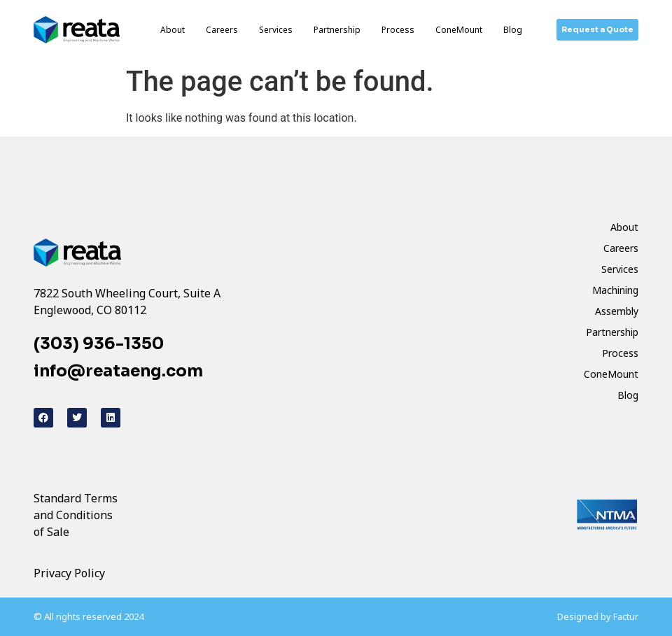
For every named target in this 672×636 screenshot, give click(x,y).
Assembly (617, 311)
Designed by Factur (598, 616)
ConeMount (459, 30)
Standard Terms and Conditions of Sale (76, 515)
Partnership (337, 30)
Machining (615, 290)
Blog (513, 30)
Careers (222, 30)
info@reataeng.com (118, 371)
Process (398, 30)
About (173, 30)
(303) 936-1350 (99, 344)
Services (276, 30)
